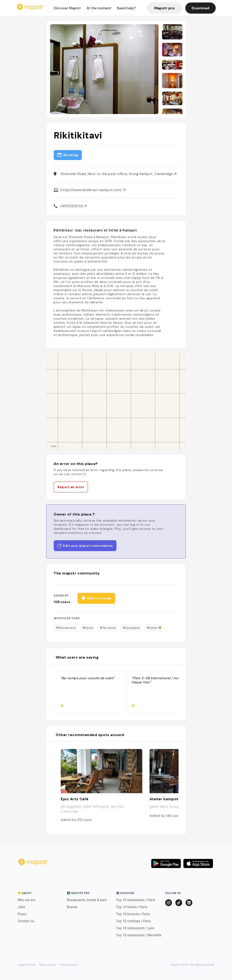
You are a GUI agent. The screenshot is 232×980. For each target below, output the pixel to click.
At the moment (99, 8)
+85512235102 (73, 206)
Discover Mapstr (67, 8)
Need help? (126, 8)
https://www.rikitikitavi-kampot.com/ (93, 190)
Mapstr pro (164, 8)
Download (201, 8)
